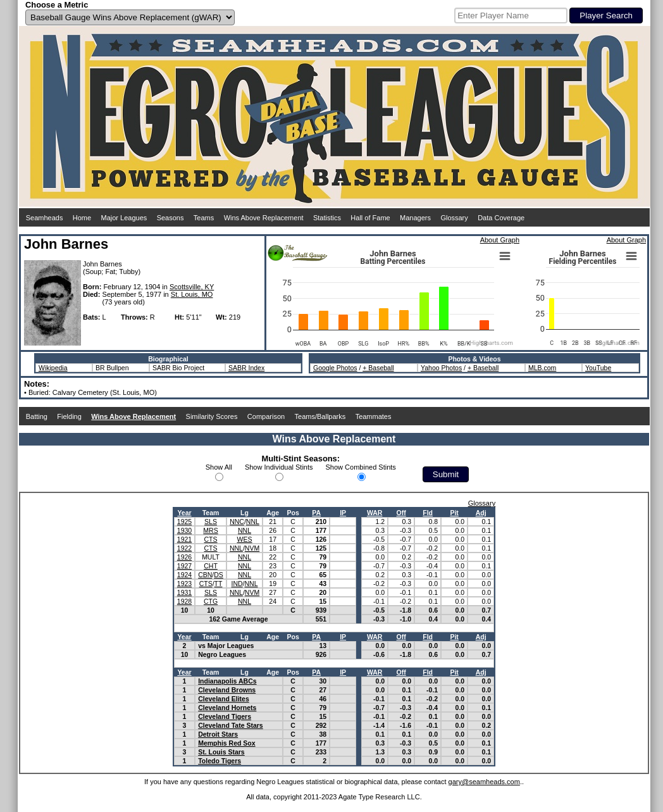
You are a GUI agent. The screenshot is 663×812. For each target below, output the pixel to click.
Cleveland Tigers (225, 716)
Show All (219, 467)
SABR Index (246, 368)
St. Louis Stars (221, 752)
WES (245, 539)
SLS (211, 522)
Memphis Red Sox (226, 743)
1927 (184, 566)
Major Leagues (124, 218)
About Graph (500, 240)
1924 (184, 575)
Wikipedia (53, 368)
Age (273, 513)
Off (401, 513)
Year (184, 513)
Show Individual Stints (279, 467)
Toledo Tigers (220, 761)
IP (343, 513)
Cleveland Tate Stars (231, 725)
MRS (210, 530)
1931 (184, 592)
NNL (253, 522)
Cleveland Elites (224, 699)
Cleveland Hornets (227, 708)
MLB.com (542, 368)
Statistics (327, 218)
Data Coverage (501, 218)
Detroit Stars (218, 734)
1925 (184, 522)
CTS (211, 539)
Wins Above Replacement (264, 218)
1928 (184, 601)
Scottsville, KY (192, 287)
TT (219, 584)
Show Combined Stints (361, 467)
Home (82, 218)
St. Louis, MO (192, 294)
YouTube (598, 368)
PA (316, 513)
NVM (252, 548)
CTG (211, 601)
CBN (205, 575)
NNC (237, 522)
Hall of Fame (370, 218)
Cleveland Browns (227, 690)
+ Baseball (378, 368)
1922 (184, 548)
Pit (454, 513)
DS (219, 575)
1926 (184, 557)
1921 (184, 539)
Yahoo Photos (441, 368)
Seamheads (45, 218)
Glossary (454, 218)
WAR (375, 513)
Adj (481, 513)
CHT (211, 566)
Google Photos (335, 368)
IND (237, 584)
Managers (415, 218)
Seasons (170, 218)
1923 (184, 584)
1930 (184, 530)
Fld (428, 513)
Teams (204, 218)
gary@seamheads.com (484, 782)
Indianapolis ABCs (227, 681)
